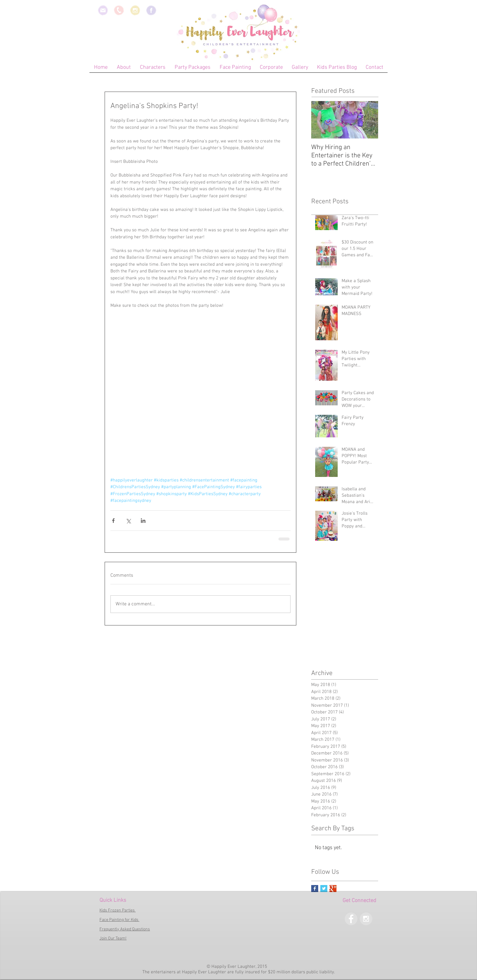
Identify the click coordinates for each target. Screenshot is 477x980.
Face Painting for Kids (119, 920)
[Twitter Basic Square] (324, 889)
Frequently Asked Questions (125, 929)
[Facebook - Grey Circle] (351, 919)
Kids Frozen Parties (118, 910)
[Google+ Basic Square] (333, 889)
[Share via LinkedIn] (143, 521)
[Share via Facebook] (113, 521)
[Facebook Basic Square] (315, 889)
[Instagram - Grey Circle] (366, 919)
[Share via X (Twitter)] (128, 521)
